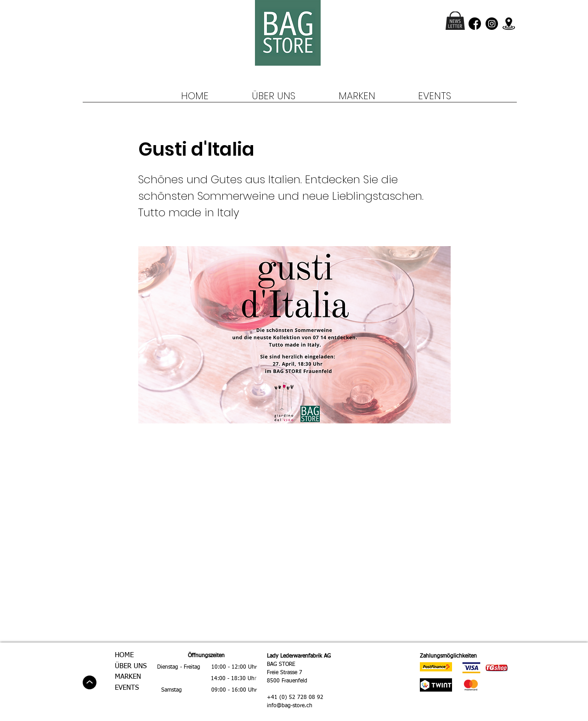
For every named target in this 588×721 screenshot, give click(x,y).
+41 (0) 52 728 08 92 (295, 698)
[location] (509, 24)
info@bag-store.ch (290, 706)
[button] (455, 21)
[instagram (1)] (492, 24)
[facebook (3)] (475, 24)
